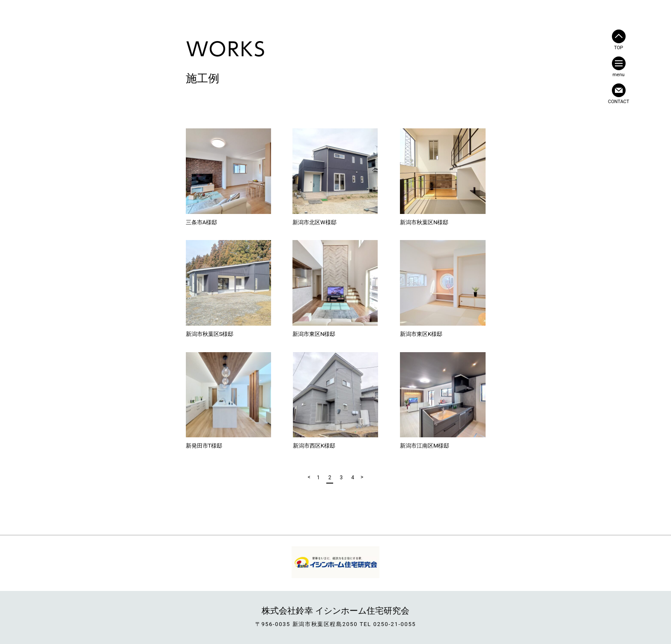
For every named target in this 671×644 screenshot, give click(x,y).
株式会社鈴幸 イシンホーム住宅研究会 (335, 611)
